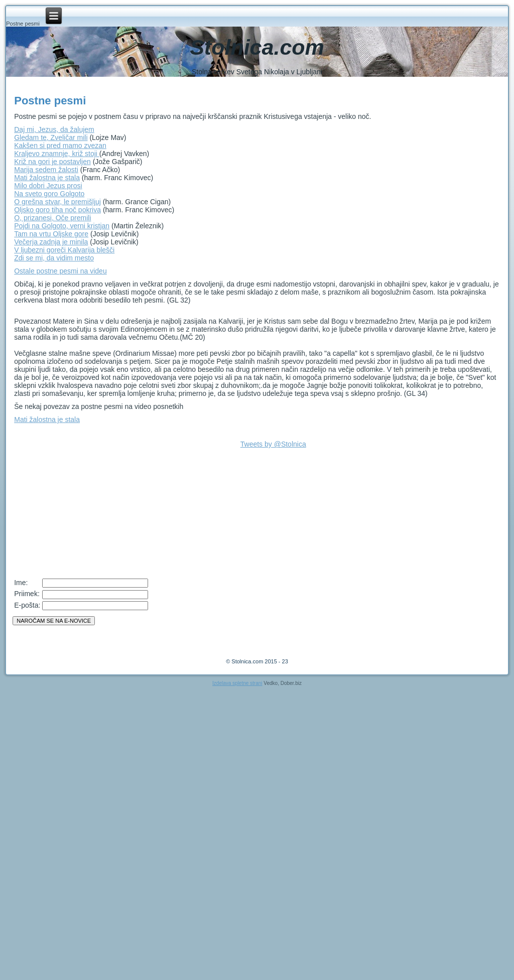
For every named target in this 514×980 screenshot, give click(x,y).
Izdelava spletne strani (237, 683)
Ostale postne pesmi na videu (60, 271)
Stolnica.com (257, 47)
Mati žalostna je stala (47, 178)
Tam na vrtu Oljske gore (51, 234)
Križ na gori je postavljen (52, 162)
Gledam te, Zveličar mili (51, 137)
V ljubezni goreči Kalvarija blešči (64, 250)
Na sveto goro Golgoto (49, 194)
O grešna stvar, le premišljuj (57, 202)
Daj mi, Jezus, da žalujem (54, 129)
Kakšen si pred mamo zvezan (60, 146)
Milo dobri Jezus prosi (48, 186)
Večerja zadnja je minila (51, 242)
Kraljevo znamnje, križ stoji (57, 154)
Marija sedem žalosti (46, 170)
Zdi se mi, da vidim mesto (54, 258)
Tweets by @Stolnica (273, 444)
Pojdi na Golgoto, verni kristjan (62, 226)
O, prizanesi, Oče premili (52, 218)
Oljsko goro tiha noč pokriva (57, 210)
